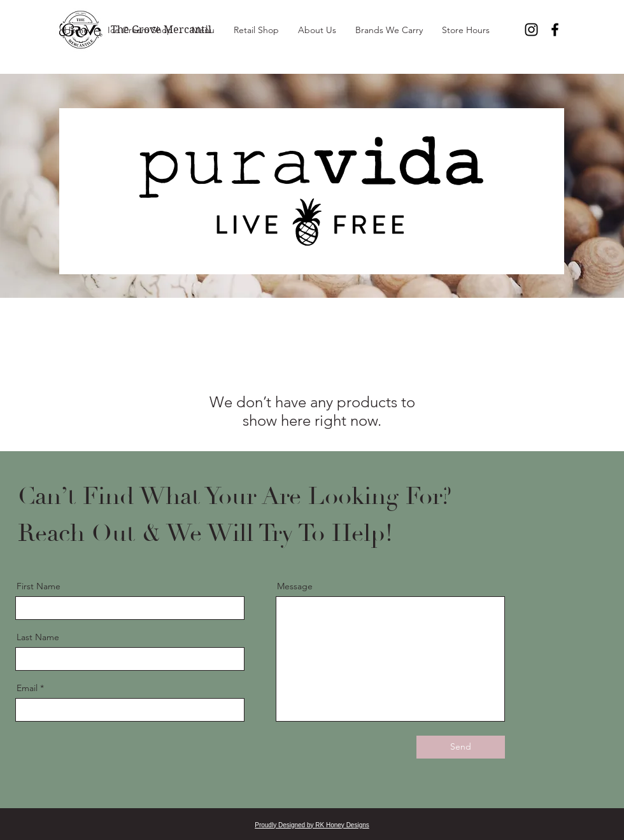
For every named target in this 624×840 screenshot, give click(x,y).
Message (295, 586)
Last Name (38, 637)
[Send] (461, 747)
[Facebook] (555, 30)
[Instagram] (531, 30)
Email (27, 688)
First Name (39, 586)
